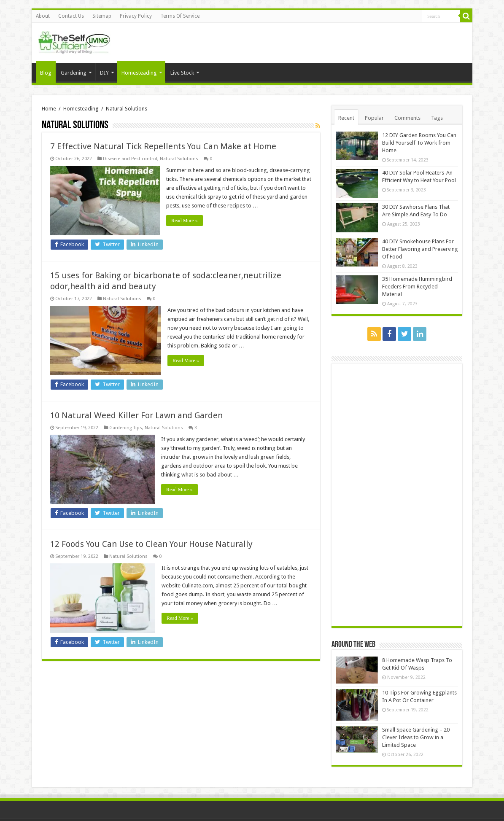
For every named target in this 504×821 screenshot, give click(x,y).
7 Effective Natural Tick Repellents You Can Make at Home (163, 146)
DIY (104, 73)
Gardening (74, 73)
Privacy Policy (136, 16)
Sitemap (102, 16)
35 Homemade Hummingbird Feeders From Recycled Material (417, 287)
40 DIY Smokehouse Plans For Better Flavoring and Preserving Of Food (420, 249)
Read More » (185, 221)
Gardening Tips (126, 428)
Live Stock (182, 73)
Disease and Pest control (130, 159)
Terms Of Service (180, 16)
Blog (46, 73)
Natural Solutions (179, 159)
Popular (374, 118)
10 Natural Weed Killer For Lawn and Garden (136, 415)
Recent (346, 118)
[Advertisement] (399, 494)
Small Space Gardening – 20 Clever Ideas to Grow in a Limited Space (416, 737)
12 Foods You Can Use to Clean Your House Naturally (151, 544)
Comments (407, 118)
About (43, 16)
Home (49, 109)
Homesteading (139, 73)
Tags (437, 118)
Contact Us (71, 16)
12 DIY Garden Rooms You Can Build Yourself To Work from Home (419, 143)
